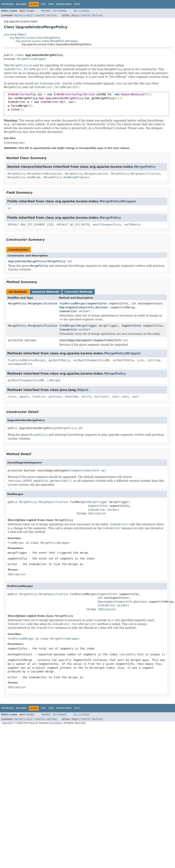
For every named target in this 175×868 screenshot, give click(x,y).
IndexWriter (68, 311)
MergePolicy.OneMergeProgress (67, 177)
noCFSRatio (132, 225)
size (141, 360)
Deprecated (64, 4)
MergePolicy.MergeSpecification (136, 174)
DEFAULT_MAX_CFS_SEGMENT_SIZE (31, 225)
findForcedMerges (73, 303)
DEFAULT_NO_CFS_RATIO (73, 225)
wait (116, 397)
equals (24, 397)
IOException (97, 513)
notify (86, 397)
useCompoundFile (20, 364)
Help (77, 4)
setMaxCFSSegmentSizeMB (91, 360)
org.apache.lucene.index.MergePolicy (35, 38)
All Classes (82, 11)
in (9, 208)
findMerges (68, 326)
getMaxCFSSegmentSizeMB (26, 380)
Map (62, 307)
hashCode (72, 397)
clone (12, 397)
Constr (40, 16)
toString (153, 360)
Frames (46, 11)
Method (52, 16)
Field (29, 16)
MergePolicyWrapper (32, 59)
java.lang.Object (15, 34)
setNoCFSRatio (123, 360)
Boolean (101, 307)
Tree (51, 4)
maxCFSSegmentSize (107, 225)
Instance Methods (46, 292)
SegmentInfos (97, 303)
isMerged (53, 380)
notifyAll (102, 397)
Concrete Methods (79, 292)
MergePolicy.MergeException (86, 174)
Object (83, 390)
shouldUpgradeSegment (76, 340)
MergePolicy (145, 167)
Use (43, 4)
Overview (7, 4)
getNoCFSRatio (59, 360)
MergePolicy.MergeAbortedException (35, 174)
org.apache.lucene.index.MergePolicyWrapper (47, 41)
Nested (19, 16)
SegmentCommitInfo (80, 307)
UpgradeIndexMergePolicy (27, 261)
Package (21, 4)
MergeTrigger (87, 326)
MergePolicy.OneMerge (24, 177)
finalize (39, 397)
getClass (55, 397)
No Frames (60, 11)
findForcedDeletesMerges (26, 360)
